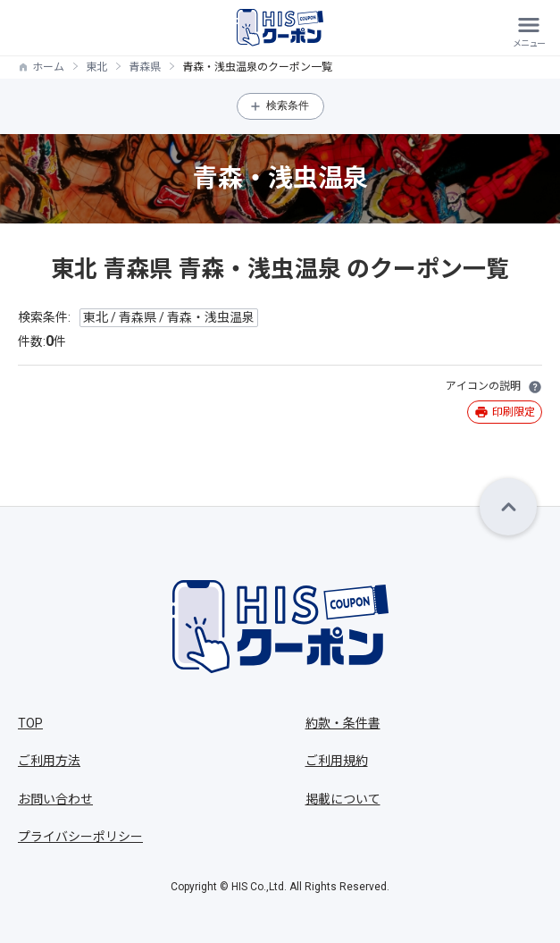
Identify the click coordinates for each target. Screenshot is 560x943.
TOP (30, 723)
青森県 (145, 67)
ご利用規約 (337, 761)
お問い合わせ (55, 799)
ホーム (48, 67)
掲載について (343, 799)
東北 (96, 67)
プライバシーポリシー (80, 837)
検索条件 (288, 105)
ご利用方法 (49, 761)
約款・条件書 (343, 723)
